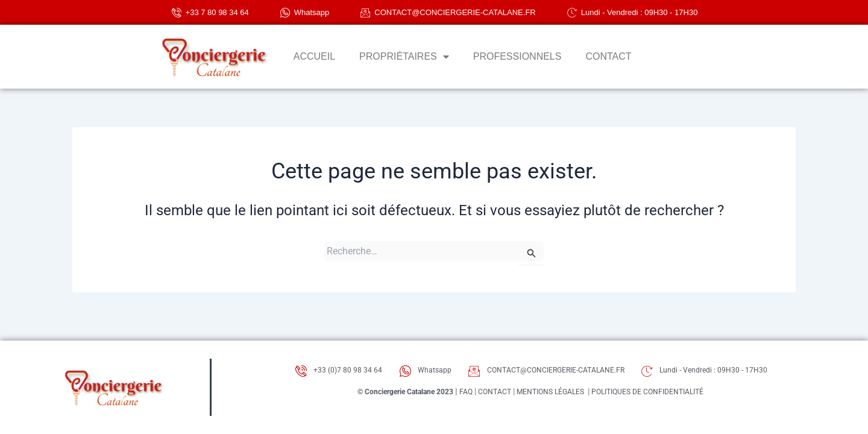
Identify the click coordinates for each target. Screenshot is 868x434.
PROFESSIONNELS (517, 56)
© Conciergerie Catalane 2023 (386, 395)
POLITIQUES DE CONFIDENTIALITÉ (667, 395)
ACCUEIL (314, 56)
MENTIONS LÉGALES (554, 395)
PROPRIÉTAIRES (404, 57)
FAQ (458, 395)
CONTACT (608, 56)
